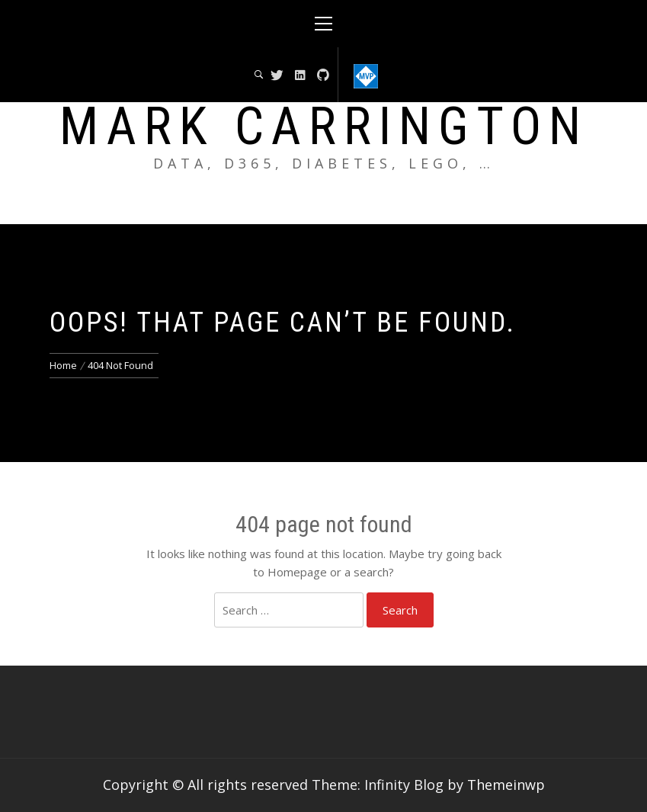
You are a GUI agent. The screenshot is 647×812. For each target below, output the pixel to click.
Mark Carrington (324, 127)
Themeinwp (506, 785)
